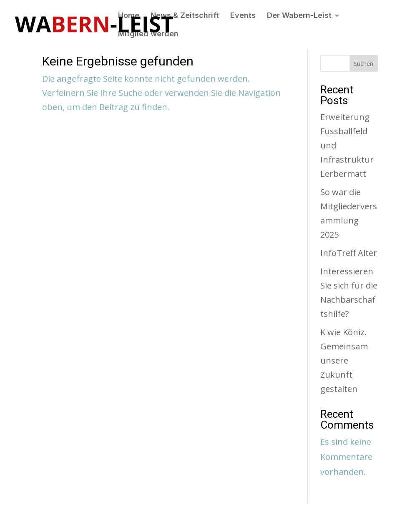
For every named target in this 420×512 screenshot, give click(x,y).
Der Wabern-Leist (299, 16)
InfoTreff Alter (349, 253)
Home (129, 16)
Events (243, 16)
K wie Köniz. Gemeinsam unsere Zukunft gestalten (344, 360)
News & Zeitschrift (185, 16)
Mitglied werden (148, 34)
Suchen (363, 64)
